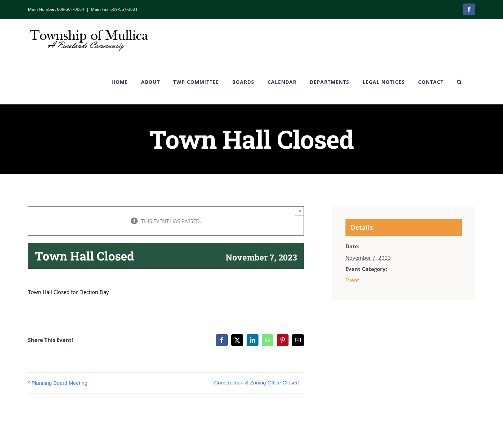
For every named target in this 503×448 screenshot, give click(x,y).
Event (352, 280)
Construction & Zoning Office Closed (256, 383)
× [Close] (300, 211)
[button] (459, 82)
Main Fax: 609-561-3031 (114, 9)
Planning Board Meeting (59, 383)
